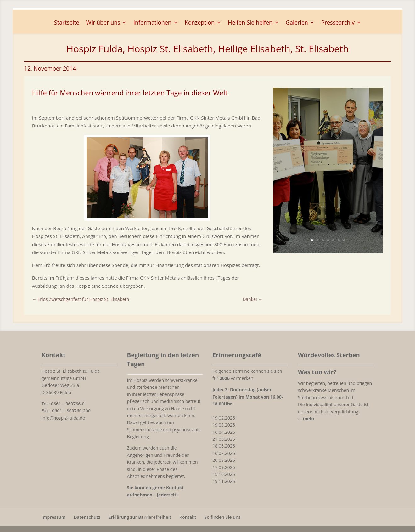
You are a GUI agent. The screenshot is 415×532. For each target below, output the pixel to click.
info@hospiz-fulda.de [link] (63, 418)
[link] (147, 217)
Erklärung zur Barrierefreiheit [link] (140, 517)
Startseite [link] (67, 23)
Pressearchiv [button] (338, 23)
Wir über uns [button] (103, 23)
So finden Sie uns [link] (223, 517)
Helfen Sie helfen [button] (250, 23)
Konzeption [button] (200, 23)
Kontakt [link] (188, 517)
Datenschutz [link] (87, 517)
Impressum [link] (53, 517)
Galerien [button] (297, 23)
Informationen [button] (152, 23)
